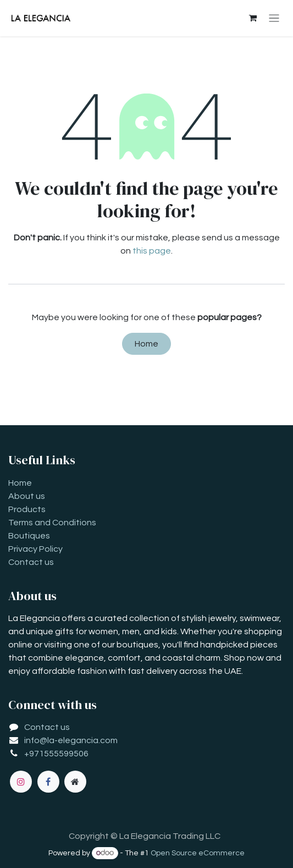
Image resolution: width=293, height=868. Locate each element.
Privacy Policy (35, 549)
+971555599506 (56, 754)
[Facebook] (48, 782)
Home (146, 344)
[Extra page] (75, 782)
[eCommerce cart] (253, 18)
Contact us (31, 562)
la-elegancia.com (82, 740)
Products (27, 509)
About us (27, 496)
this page (152, 251)
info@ (36, 740)
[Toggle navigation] (274, 18)
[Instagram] (21, 782)
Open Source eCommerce (198, 853)
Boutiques (29, 536)
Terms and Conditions (52, 523)
